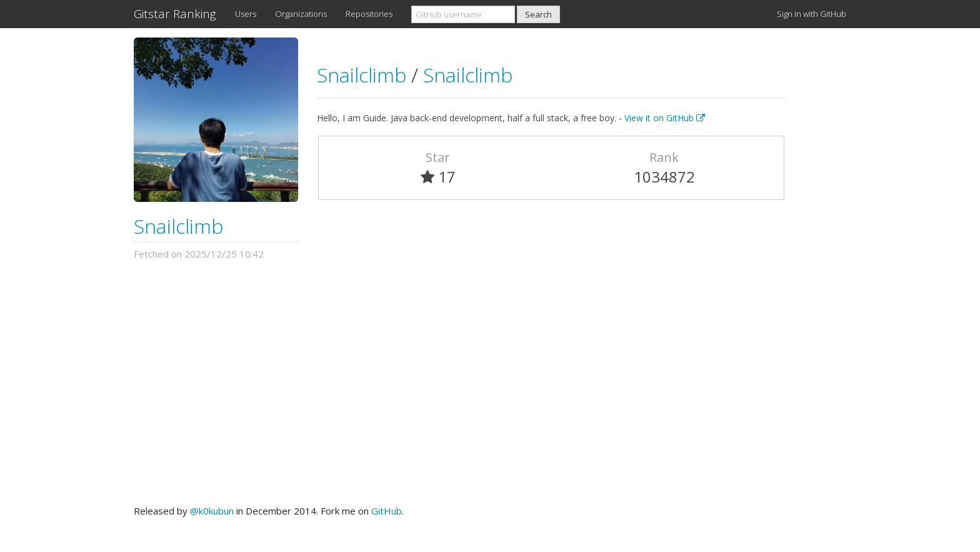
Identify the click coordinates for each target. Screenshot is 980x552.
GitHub (387, 511)
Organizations (301, 14)
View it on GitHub (665, 118)
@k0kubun (212, 511)
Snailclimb (178, 226)
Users (246, 14)
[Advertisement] (490, 383)
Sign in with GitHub (812, 14)
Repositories (369, 14)
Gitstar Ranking (175, 14)
